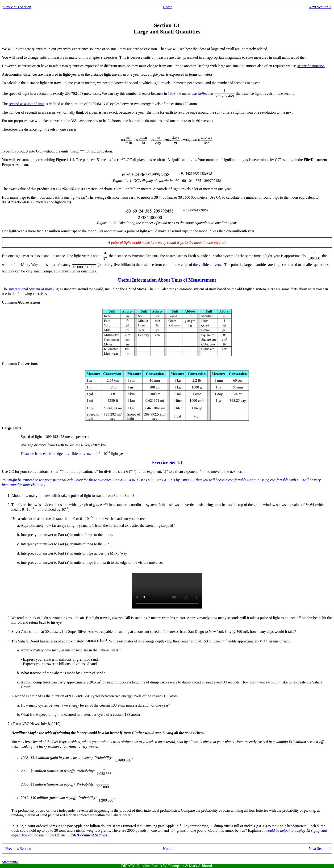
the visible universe (208, 264)
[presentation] (74, 94)
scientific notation (311, 66)
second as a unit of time (27, 104)
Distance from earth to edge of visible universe (56, 454)
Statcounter (10, 862)
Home (168, 7)
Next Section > (320, 7)
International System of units (31, 289)
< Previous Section (17, 7)
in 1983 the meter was (187, 93)
